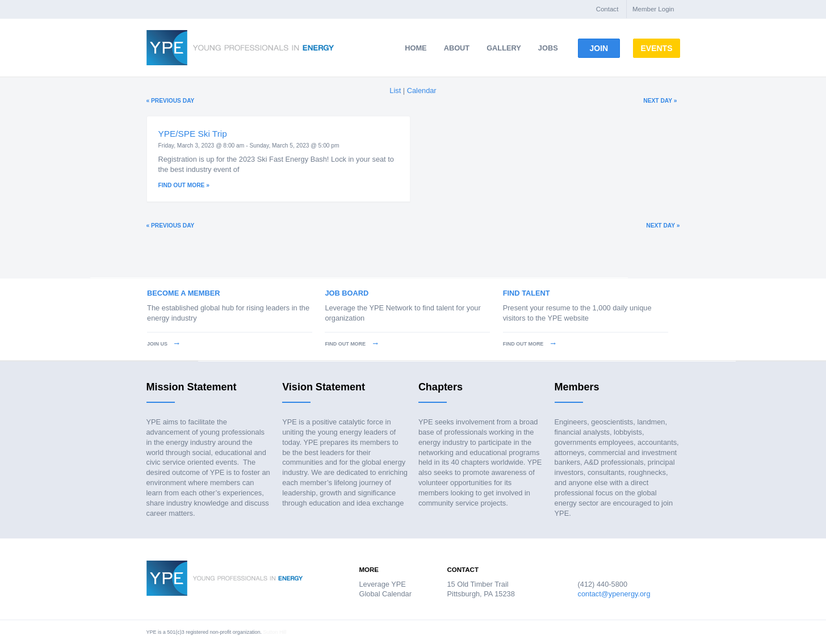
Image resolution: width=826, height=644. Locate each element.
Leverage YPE (383, 584)
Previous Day (171, 101)
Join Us (163, 344)
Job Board (347, 293)
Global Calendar (385, 594)
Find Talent (527, 293)
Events (676, 48)
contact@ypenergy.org (614, 594)
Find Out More (351, 344)
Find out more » (184, 185)
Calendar (422, 91)
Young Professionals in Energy (240, 48)
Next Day (660, 101)
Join (604, 48)
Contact (607, 9)
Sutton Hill (275, 632)
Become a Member (183, 293)
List (395, 91)
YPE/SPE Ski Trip (193, 134)
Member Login (653, 9)
